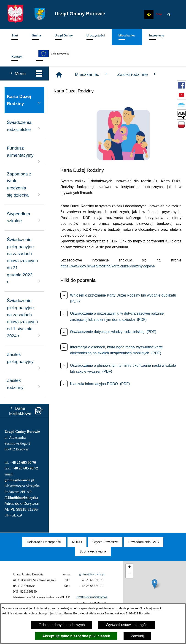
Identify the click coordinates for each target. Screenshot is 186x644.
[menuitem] (15, 37)
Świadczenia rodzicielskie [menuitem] (24, 126)
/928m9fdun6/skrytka (21, 498)
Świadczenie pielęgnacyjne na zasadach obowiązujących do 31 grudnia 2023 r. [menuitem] (24, 261)
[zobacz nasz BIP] (159, 15)
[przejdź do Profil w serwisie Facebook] (181, 85)
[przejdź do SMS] (181, 115)
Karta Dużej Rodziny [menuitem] (24, 100)
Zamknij (137, 636)
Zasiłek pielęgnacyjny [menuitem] (24, 361)
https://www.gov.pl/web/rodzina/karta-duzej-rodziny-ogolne (108, 266)
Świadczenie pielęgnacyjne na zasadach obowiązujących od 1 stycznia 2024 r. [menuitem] (24, 318)
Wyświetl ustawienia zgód (127, 625)
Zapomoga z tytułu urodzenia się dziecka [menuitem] (24, 185)
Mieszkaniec (92, 74)
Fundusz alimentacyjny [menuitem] (24, 155)
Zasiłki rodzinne (137, 74)
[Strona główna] (59, 75)
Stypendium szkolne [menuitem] (24, 217)
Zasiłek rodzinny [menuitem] (24, 384)
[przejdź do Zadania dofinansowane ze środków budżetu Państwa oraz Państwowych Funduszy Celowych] (181, 125)
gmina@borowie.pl (19, 480)
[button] (149, 15)
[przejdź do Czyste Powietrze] (181, 105)
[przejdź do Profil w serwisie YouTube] (181, 95)
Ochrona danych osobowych (62, 625)
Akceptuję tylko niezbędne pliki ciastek (76, 636)
